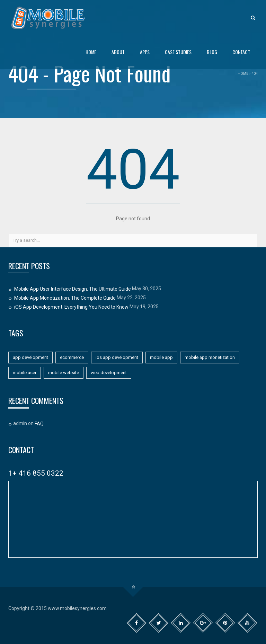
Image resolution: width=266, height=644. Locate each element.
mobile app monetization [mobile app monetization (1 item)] (210, 357)
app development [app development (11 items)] (30, 357)
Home (91, 52)
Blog (212, 52)
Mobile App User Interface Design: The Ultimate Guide (73, 289)
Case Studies (178, 52)
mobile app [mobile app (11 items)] (161, 357)
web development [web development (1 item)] (109, 373)
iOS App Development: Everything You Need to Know (71, 307)
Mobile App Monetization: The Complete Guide (65, 298)
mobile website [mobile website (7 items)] (64, 373)
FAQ (39, 424)
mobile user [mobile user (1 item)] (25, 373)
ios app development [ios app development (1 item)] (117, 357)
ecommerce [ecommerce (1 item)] (72, 357)
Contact (241, 52)
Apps (145, 52)
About (118, 52)
